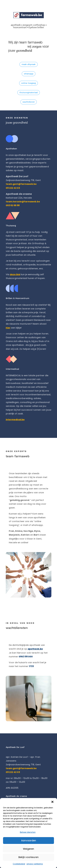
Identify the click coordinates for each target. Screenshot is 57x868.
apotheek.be (35, 649)
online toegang (28, 83)
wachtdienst (29, 102)
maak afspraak (29, 64)
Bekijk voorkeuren (28, 857)
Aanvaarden (29, 841)
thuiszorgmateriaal (29, 92)
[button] (52, 802)
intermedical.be (15, 420)
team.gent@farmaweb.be (21, 184)
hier (8, 328)
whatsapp (29, 74)
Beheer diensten (28, 832)
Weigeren (28, 849)
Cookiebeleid (19, 864)
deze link (15, 274)
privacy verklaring (35, 864)
